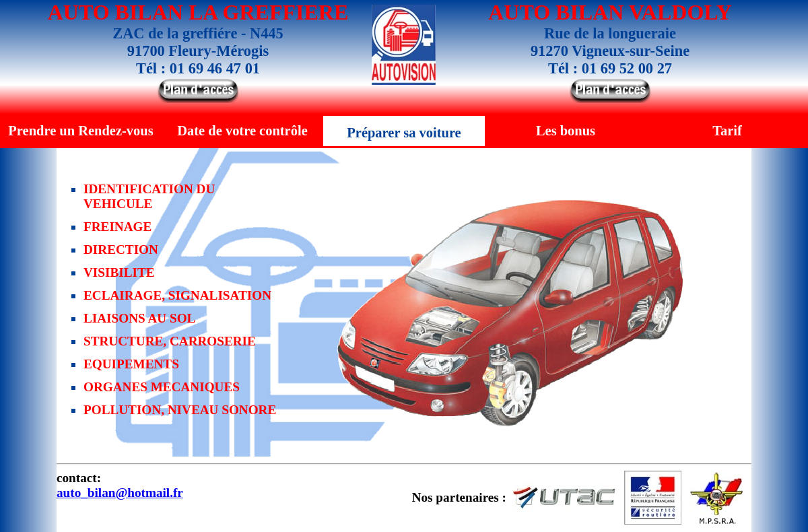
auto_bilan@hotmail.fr (120, 493)
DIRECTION (121, 250)
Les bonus (566, 131)
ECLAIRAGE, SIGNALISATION (177, 295)
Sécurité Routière (653, 498)
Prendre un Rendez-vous (80, 131)
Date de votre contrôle (242, 131)
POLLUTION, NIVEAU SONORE (180, 410)
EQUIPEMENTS (131, 364)
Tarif (727, 131)
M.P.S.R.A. (717, 498)
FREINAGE (117, 227)
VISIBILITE (119, 272)
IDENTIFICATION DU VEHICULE (149, 196)
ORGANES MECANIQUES (162, 387)
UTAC (565, 498)
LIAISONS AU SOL (139, 318)
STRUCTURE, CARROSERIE (170, 341)
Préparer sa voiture (404, 133)
